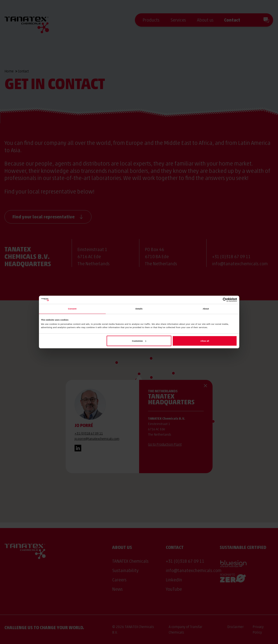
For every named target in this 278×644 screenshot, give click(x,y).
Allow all (205, 341)
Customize (139, 341)
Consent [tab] (72, 309)
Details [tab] (139, 309)
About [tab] (206, 309)
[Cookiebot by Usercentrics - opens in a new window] (218, 300)
